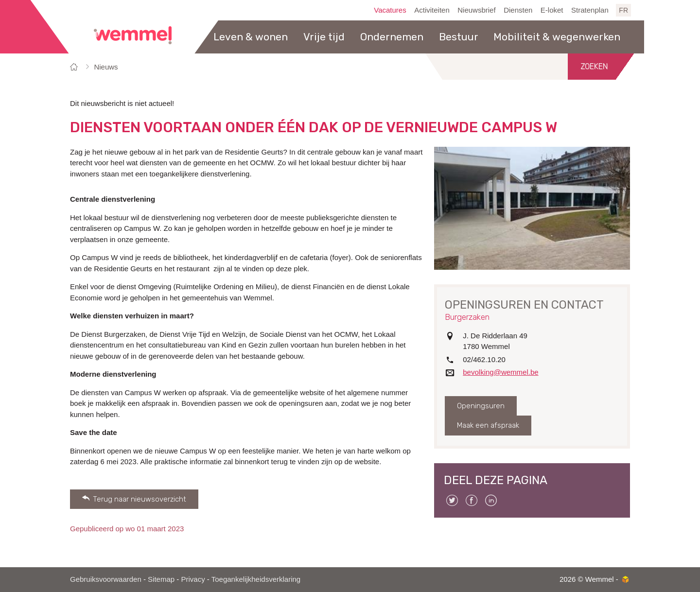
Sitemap (161, 579)
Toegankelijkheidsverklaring (256, 579)
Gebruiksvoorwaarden (106, 579)
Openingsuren (481, 406)
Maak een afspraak (488, 425)
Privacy (193, 579)
